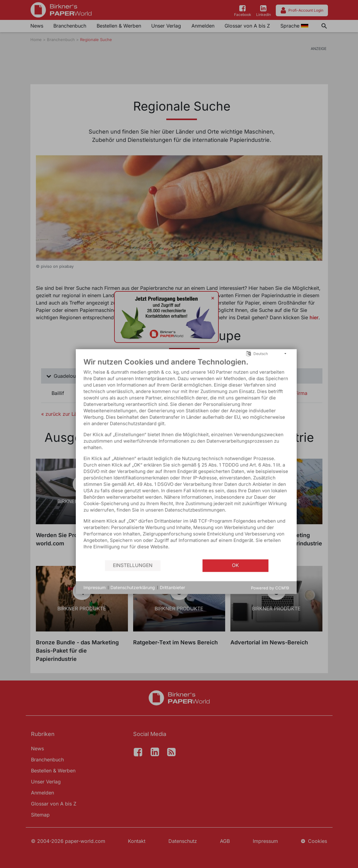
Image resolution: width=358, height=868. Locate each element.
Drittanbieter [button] (141, 593)
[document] (155, 463)
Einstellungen (101, 571)
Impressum (63, 593)
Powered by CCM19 (239, 593)
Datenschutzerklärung (101, 593)
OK (204, 571)
